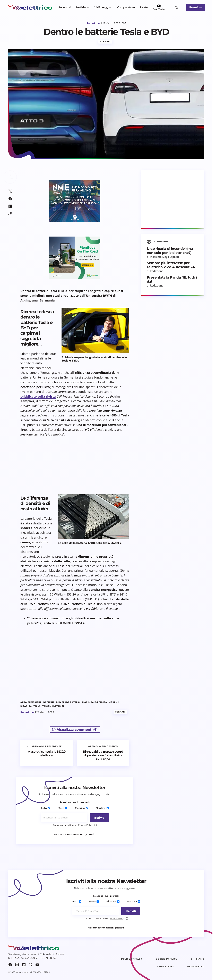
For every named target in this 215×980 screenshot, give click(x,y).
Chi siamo (198, 960)
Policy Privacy (132, 960)
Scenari (105, 43)
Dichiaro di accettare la (75, 827)
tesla (37, 708)
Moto (63, 810)
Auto (46, 810)
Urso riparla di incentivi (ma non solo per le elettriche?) (170, 252)
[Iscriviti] (98, 819)
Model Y (114, 704)
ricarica (26, 708)
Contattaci (166, 968)
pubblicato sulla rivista (38, 398)
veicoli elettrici (53, 708)
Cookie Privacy (166, 960)
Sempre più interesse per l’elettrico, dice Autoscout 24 (171, 267)
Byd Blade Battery (68, 704)
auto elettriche (31, 704)
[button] (176, 7)
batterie (49, 704)
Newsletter (196, 968)
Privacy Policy (85, 827)
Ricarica (81, 810)
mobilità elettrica (95, 704)
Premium (196, 7)
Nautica (101, 810)
